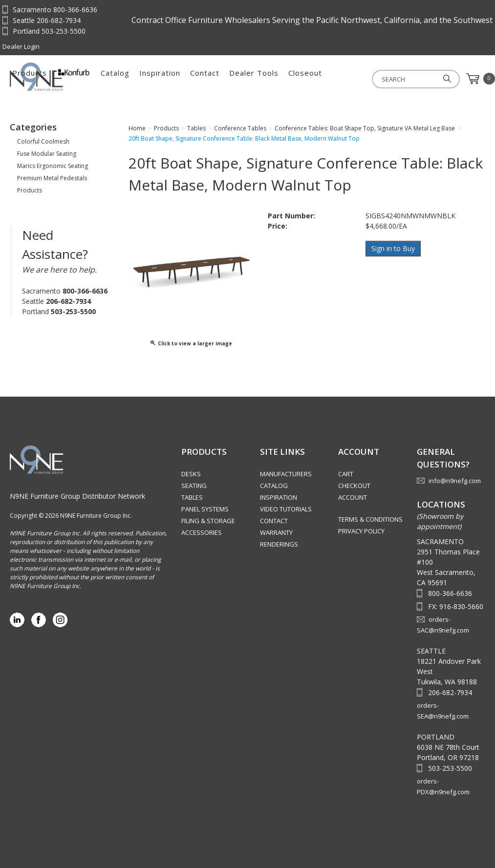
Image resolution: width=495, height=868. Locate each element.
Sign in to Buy (394, 248)
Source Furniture (58, 77)
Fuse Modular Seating (47, 154)
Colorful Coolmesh (43, 141)
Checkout (354, 486)
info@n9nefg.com (455, 481)
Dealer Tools (364, 79)
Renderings (279, 544)
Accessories (202, 532)
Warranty (276, 532)
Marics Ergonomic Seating (53, 166)
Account (353, 497)
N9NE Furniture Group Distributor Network (77, 496)
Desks (191, 474)
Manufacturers (286, 474)
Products (140, 79)
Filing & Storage (208, 521)
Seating (194, 486)
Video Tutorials (286, 509)
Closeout (415, 79)
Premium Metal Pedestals (52, 178)
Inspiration (270, 79)
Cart (346, 474)
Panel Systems (205, 509)
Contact (315, 79)
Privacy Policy (361, 531)
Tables (192, 497)
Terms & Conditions (370, 519)
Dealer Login (21, 46)
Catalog (225, 79)
